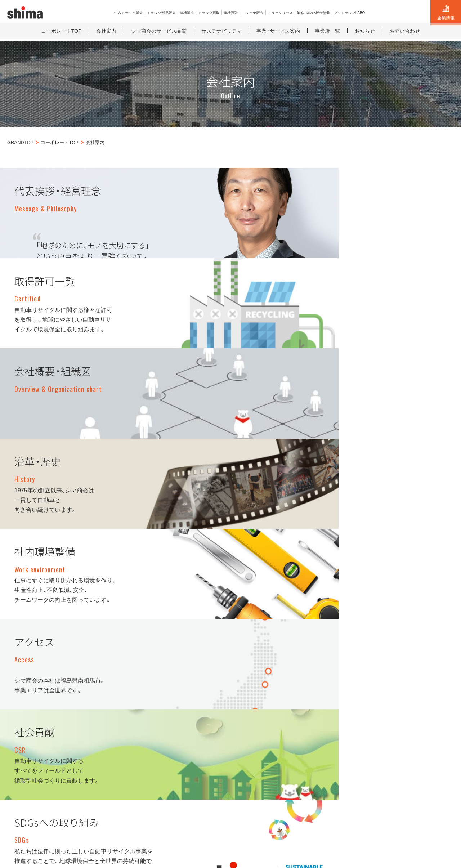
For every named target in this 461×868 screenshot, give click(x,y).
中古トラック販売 (256, 688)
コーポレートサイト (259, 806)
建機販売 (246, 724)
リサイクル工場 (336, 806)
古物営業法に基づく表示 (43, 815)
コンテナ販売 (333, 700)
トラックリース (336, 712)
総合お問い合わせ (420, 688)
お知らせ (410, 700)
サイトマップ (434, 806)
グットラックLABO (340, 737)
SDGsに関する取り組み (386, 806)
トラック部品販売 (256, 700)
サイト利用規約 (418, 712)
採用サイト (300, 806)
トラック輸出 (251, 737)
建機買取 (328, 688)
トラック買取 (251, 712)
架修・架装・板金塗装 (341, 724)
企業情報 (446, 13)
